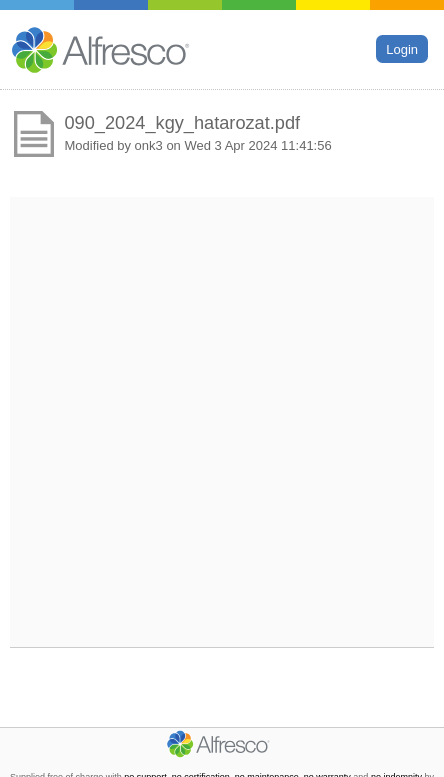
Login (402, 48)
